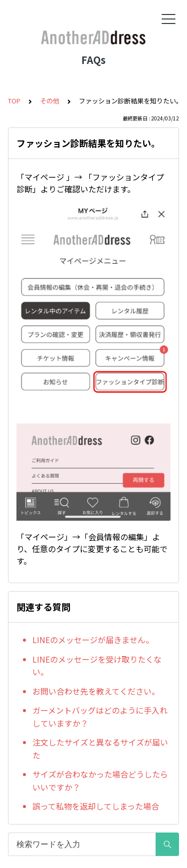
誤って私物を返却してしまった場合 (96, 806)
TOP (14, 101)
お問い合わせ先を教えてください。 (96, 691)
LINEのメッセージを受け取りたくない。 (97, 666)
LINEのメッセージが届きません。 (93, 640)
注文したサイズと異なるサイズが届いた (100, 749)
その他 (50, 101)
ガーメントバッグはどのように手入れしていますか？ (100, 717)
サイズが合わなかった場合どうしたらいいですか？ (100, 781)
